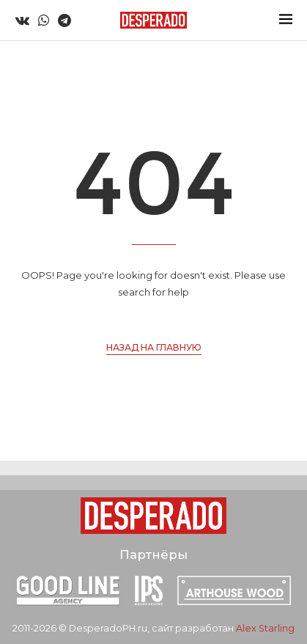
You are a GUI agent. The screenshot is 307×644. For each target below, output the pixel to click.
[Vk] (22, 21)
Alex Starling (265, 628)
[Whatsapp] (44, 21)
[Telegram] (64, 21)
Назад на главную (154, 347)
